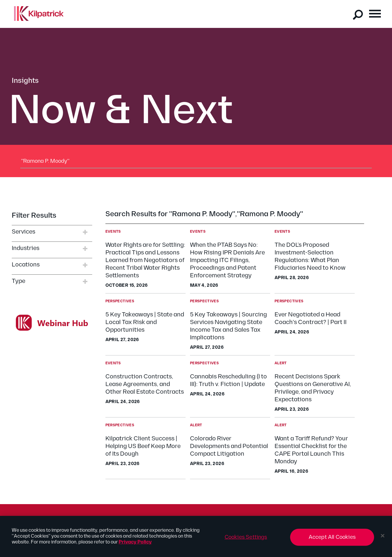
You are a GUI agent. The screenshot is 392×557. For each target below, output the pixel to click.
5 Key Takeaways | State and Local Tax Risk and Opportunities (145, 322)
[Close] (383, 538)
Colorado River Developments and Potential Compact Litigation (229, 446)
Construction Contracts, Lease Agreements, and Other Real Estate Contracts (145, 384)
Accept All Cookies (332, 540)
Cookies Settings (246, 540)
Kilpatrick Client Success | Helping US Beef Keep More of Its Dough (143, 446)
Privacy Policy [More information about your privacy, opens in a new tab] (135, 545)
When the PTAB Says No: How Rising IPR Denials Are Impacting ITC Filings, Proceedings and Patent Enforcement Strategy (227, 260)
